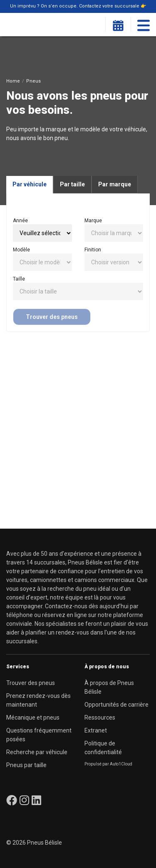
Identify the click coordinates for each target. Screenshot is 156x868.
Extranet (96, 730)
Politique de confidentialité (103, 748)
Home (13, 81)
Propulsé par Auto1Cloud (108, 764)
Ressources (100, 717)
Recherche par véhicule (37, 752)
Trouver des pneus (52, 317)
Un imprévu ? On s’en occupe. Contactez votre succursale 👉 (78, 6)
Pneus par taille (26, 765)
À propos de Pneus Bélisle (109, 687)
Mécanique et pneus (33, 717)
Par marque (115, 184)
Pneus (33, 81)
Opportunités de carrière (116, 705)
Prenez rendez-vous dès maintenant (38, 700)
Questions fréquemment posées (39, 735)
